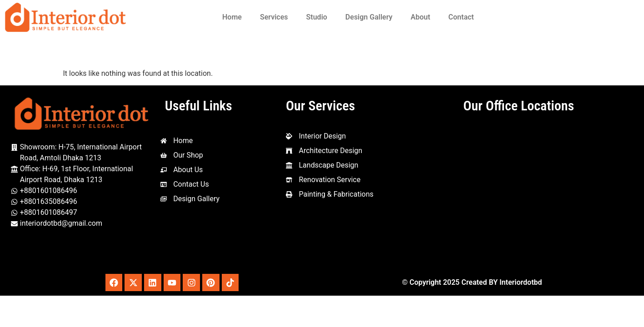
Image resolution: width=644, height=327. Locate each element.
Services (274, 17)
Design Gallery (369, 17)
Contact (461, 17)
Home (232, 17)
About (421, 17)
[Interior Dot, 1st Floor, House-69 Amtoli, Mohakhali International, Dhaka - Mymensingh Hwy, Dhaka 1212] (519, 193)
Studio (317, 17)
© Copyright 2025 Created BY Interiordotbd (472, 283)
